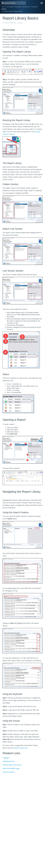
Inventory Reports (9, 772)
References (26, 7)
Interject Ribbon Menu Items (12, 765)
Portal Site (34, 7)
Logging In (6, 758)
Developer (18, 7)
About (4, 7)
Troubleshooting (7, 11)
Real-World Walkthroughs (11, 768)
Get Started (10, 7)
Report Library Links (21, 748)
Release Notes (18, 11)
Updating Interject (9, 761)
